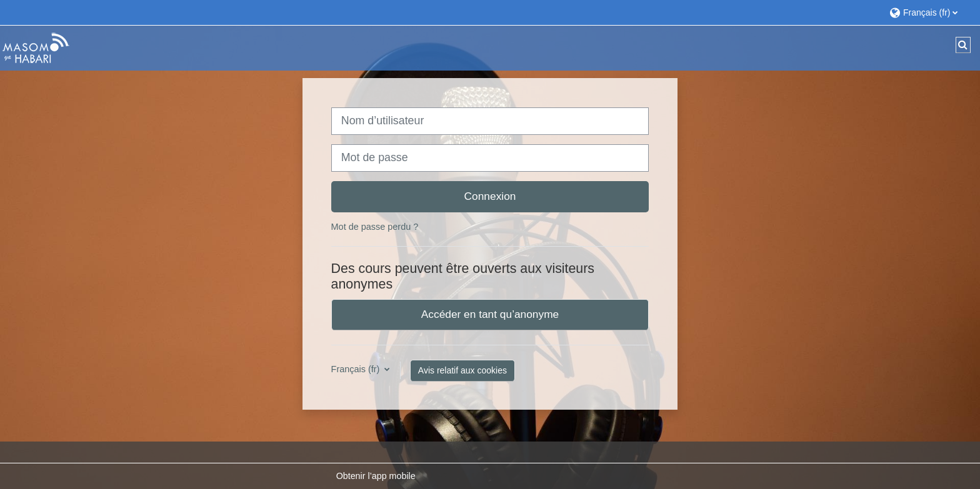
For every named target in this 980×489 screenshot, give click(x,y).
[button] (928, 12)
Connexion (490, 196)
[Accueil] (36, 47)
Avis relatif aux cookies (462, 370)
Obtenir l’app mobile (376, 476)
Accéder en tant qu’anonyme (490, 314)
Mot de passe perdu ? (375, 227)
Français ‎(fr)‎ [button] (357, 369)
